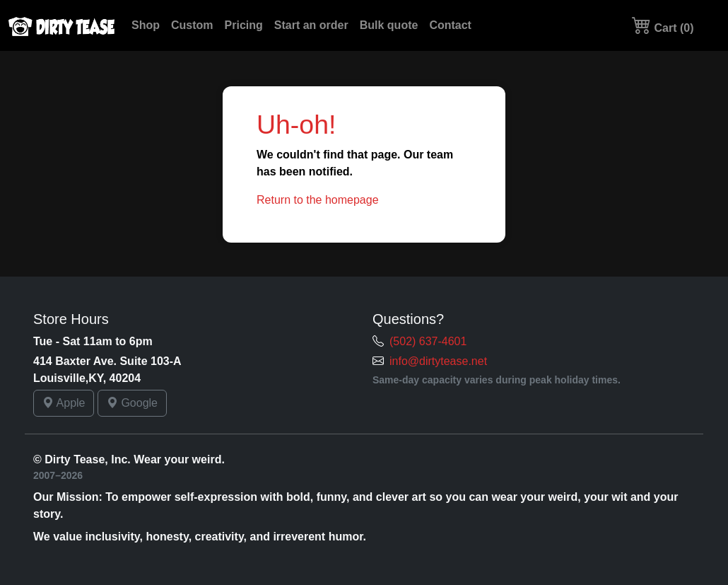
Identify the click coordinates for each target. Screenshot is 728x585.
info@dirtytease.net (438, 361)
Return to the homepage (318, 200)
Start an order (311, 25)
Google (132, 403)
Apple (64, 403)
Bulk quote (389, 25)
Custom (192, 25)
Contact (450, 25)
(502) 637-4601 (428, 341)
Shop (146, 25)
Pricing (244, 25)
